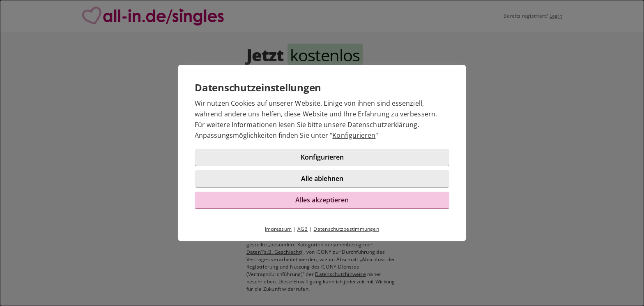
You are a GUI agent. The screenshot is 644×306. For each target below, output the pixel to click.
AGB (303, 229)
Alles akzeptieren (322, 200)
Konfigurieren (354, 135)
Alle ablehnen (322, 178)
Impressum (278, 229)
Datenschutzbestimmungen (346, 229)
